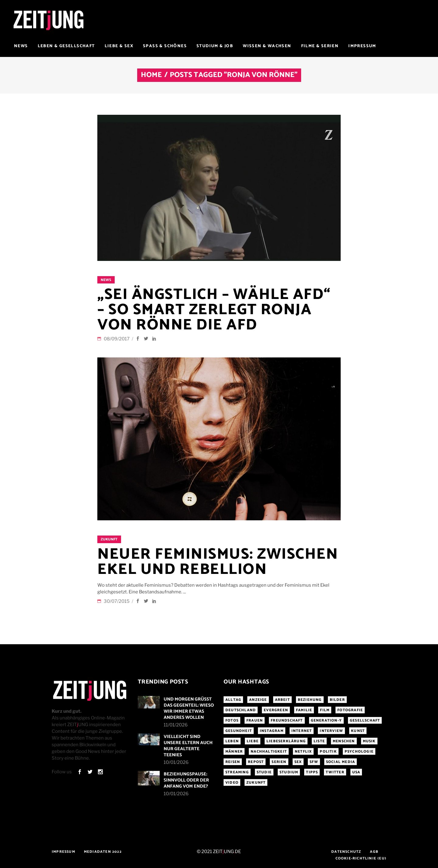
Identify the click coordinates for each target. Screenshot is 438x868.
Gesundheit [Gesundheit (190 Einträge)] (239, 731)
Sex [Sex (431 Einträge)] (298, 762)
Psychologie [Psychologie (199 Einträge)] (359, 752)
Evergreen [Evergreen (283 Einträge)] (276, 710)
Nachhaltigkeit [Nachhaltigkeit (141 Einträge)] (269, 752)
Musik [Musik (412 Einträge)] (369, 741)
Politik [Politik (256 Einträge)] (328, 752)
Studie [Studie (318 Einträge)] (264, 772)
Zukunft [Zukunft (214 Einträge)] (256, 783)
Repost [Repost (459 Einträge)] (256, 762)
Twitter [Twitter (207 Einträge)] (335, 772)
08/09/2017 (117, 339)
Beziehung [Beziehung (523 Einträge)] (310, 700)
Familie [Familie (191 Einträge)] (304, 710)
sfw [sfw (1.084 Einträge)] (314, 762)
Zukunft (109, 539)
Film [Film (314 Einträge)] (325, 710)
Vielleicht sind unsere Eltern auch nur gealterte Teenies (188, 746)
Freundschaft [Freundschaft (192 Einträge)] (287, 720)
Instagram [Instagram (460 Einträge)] (272, 731)
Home (151, 75)
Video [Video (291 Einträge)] (232, 783)
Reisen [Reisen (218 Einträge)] (233, 762)
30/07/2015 (117, 601)
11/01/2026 (176, 725)
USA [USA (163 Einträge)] (356, 772)
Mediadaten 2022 (103, 852)
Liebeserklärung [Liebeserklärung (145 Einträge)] (286, 741)
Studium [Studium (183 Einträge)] (289, 772)
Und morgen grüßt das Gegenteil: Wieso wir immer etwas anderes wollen (189, 708)
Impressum (63, 852)
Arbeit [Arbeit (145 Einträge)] (282, 700)
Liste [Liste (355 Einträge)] (319, 741)
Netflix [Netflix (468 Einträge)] (303, 752)
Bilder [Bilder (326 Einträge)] (337, 700)
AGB (374, 852)
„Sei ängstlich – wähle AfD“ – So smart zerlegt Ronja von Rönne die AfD (214, 310)
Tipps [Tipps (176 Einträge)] (312, 772)
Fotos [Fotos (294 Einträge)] (232, 720)
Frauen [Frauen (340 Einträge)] (255, 720)
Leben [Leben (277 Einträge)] (232, 741)
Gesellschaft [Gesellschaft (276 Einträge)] (365, 720)
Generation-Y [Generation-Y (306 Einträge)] (326, 720)
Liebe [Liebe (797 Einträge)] (253, 741)
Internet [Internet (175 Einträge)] (302, 731)
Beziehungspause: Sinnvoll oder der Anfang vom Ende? (186, 780)
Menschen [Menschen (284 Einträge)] (344, 741)
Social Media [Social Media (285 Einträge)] (341, 762)
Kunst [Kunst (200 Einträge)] (358, 731)
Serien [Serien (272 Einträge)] (279, 762)
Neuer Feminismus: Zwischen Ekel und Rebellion (218, 562)
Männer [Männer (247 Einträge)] (234, 752)
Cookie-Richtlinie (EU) (361, 858)
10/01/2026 (176, 762)
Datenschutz (346, 852)
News (106, 280)
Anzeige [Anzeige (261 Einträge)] (258, 700)
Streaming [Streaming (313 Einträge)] (237, 772)
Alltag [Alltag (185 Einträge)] (233, 700)
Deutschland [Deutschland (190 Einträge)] (241, 710)
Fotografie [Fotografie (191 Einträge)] (350, 710)
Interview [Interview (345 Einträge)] (331, 731)
